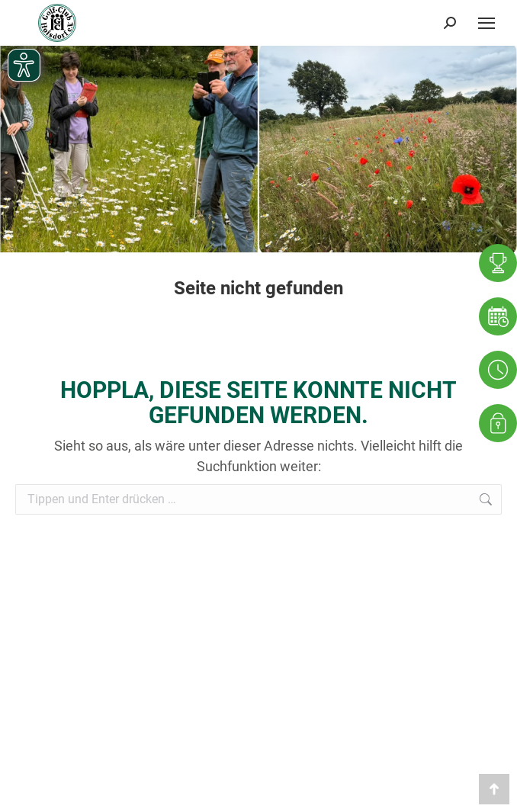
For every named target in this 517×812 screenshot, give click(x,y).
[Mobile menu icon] (486, 23)
